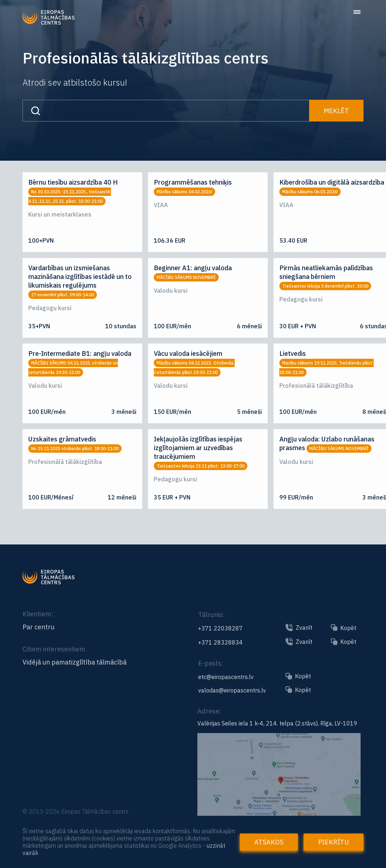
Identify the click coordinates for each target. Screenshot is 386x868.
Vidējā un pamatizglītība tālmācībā (75, 662)
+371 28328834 (220, 642)
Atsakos (269, 842)
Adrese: (209, 711)
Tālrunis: (212, 615)
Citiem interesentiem (54, 649)
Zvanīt (304, 628)
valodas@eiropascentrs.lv (232, 690)
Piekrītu (334, 842)
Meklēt (336, 111)
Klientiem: (38, 614)
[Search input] (166, 111)
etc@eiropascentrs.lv (226, 677)
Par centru (38, 627)
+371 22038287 (220, 628)
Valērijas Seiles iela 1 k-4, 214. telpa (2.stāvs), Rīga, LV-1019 (277, 723)
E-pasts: (211, 663)
